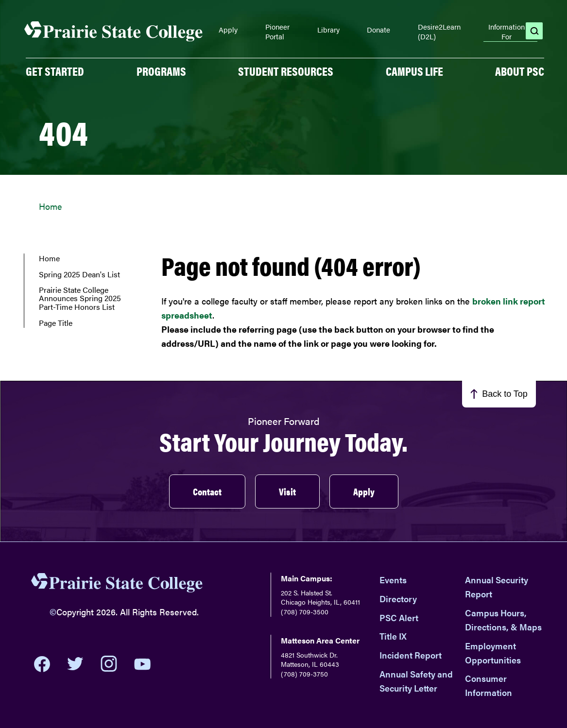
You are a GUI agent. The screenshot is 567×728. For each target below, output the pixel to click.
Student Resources (286, 71)
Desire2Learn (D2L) (439, 31)
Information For (507, 32)
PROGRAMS (161, 71)
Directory (398, 599)
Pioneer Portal (277, 31)
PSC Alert (399, 618)
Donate (378, 30)
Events (393, 580)
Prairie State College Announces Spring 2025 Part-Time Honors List (80, 298)
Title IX (393, 636)
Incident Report (411, 655)
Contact (207, 491)
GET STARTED (55, 71)
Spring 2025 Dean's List (79, 274)
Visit (287, 491)
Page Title (56, 323)
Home (50, 206)
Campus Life (414, 71)
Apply (228, 30)
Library (328, 30)
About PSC (520, 71)
